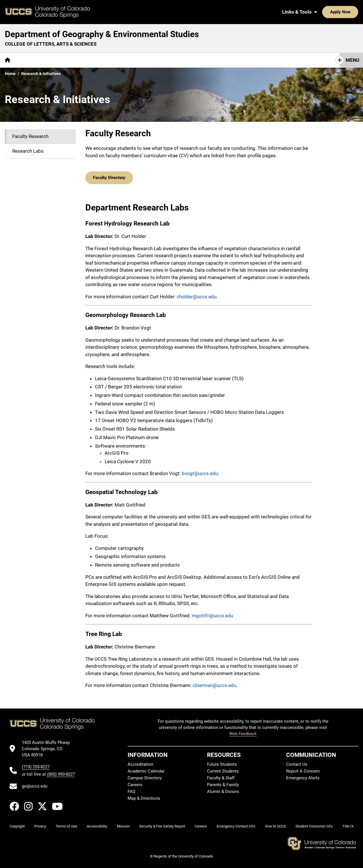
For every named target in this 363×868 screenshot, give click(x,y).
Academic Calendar (146, 771)
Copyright (17, 826)
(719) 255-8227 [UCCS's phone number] (36, 766)
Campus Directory (145, 778)
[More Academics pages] (67, 60)
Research (104, 60)
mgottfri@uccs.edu (212, 615)
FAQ (131, 791)
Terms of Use (66, 826)
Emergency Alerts (303, 778)
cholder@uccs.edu (197, 296)
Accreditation (140, 764)
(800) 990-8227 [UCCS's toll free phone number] (61, 774)
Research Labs (28, 151)
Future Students (222, 764)
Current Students (223, 771)
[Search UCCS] (352, 12)
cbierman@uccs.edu (214, 685)
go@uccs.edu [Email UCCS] (35, 786)
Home (10, 74)
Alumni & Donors (223, 791)
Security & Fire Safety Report (162, 826)
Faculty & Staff (221, 778)
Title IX (348, 826)
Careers (135, 784)
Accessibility (97, 826)
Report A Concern (303, 771)
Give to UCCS (275, 826)
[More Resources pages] (161, 60)
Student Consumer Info (314, 826)
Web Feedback (243, 733)
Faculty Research (30, 136)
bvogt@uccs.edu (200, 473)
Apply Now (323, 12)
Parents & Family (223, 784)
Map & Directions (144, 798)
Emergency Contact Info (236, 826)
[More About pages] (31, 60)
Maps (129, 60)
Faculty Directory (109, 177)
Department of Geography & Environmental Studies (102, 34)
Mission (123, 826)
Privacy (40, 826)
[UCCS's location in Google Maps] (48, 748)
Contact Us (198, 60)
